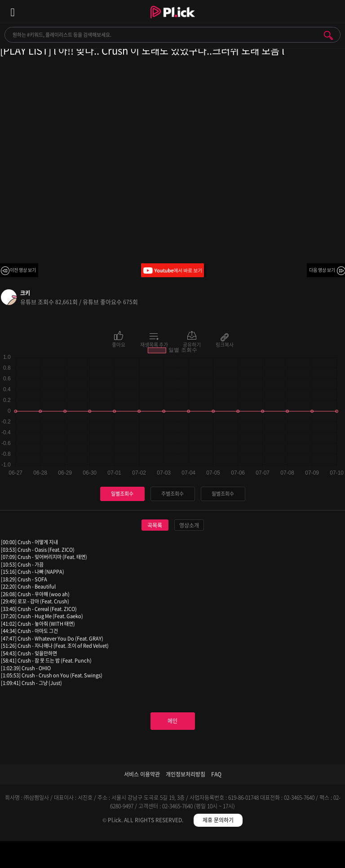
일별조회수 (122, 494)
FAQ (216, 774)
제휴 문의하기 (218, 820)
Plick (173, 20)
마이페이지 (302, 856)
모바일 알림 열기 (333, 11)
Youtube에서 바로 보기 (172, 270)
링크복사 (225, 344)
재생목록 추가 (154, 344)
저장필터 (216, 856)
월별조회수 (223, 494)
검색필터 (130, 856)
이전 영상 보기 (23, 270)
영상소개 (189, 525)
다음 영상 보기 (322, 270)
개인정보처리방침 (186, 774)
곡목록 (155, 525)
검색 (328, 35)
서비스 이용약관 (142, 774)
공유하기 (192, 344)
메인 (172, 721)
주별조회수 (172, 494)
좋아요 (119, 344)
